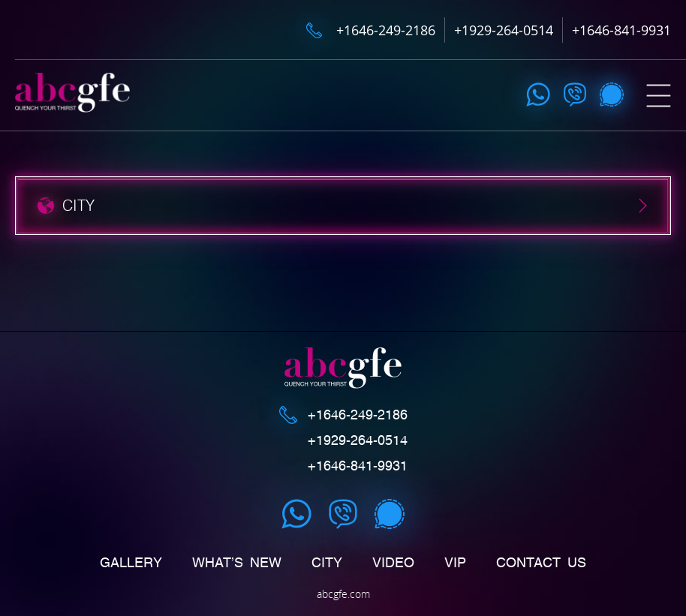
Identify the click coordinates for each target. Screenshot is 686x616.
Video (393, 563)
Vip (455, 563)
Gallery (131, 563)
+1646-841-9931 (621, 30)
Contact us (541, 563)
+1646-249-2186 (386, 30)
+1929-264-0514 (504, 30)
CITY (327, 563)
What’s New (237, 563)
